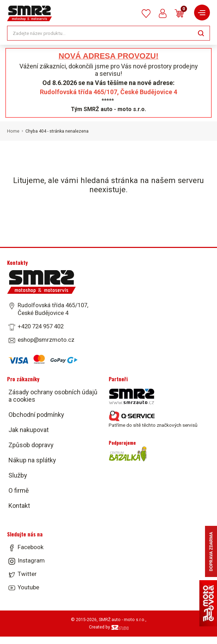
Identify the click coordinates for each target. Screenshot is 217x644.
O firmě (19, 490)
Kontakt (19, 506)
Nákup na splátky (32, 460)
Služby (18, 475)
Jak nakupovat (29, 430)
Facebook (31, 547)
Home (13, 131)
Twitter (27, 574)
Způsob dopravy (31, 445)
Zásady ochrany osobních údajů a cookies (53, 396)
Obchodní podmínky (36, 415)
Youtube (28, 587)
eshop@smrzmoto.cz (46, 340)
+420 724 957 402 (41, 326)
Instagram (31, 560)
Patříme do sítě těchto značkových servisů (153, 419)
